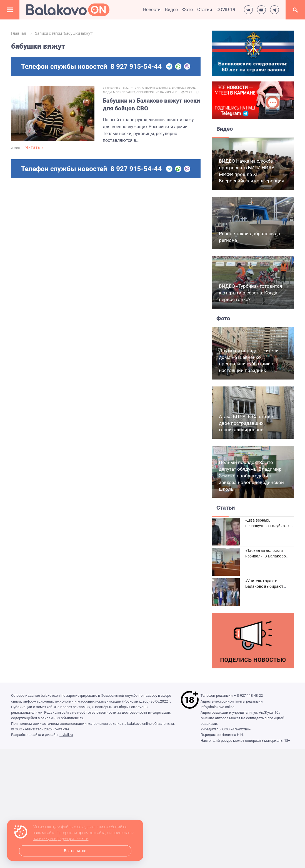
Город (190, 88)
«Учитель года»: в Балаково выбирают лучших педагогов (264, 586)
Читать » (34, 147)
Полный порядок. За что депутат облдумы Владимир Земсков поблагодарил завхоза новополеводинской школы (251, 476)
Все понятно (75, 851)
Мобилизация (124, 92)
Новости (152, 10)
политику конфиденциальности (61, 839)
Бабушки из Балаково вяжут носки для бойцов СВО (151, 104)
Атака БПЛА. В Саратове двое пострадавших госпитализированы (246, 423)
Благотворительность (153, 88)
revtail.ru (66, 735)
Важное (178, 88)
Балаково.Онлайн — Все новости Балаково (68, 10)
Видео (171, 10)
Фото (187, 10)
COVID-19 (226, 10)
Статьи (205, 10)
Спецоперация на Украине (157, 92)
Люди (107, 92)
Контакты (61, 729)
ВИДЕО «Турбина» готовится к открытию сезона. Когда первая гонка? (250, 293)
